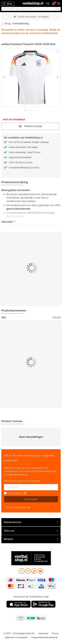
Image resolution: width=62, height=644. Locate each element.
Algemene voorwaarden (16, 637)
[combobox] (31, 9)
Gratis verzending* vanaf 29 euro (25, 152)
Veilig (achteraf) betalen (20, 157)
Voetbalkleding (21, 24)
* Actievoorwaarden (17, 507)
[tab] (31, 522)
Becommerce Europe (21, 618)
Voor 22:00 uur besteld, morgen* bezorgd (29, 142)
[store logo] (31, 3)
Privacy (55, 633)
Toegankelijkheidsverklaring (44, 637)
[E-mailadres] (31, 487)
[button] (48, 4)
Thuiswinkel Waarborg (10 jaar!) (24, 168)
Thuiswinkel (41, 618)
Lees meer (7, 221)
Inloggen (54, 3)
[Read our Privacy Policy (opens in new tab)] (25, 493)
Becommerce (31, 618)
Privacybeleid (15, 493)
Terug (7, 24)
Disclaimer (43, 633)
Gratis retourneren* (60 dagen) (33, 17)
